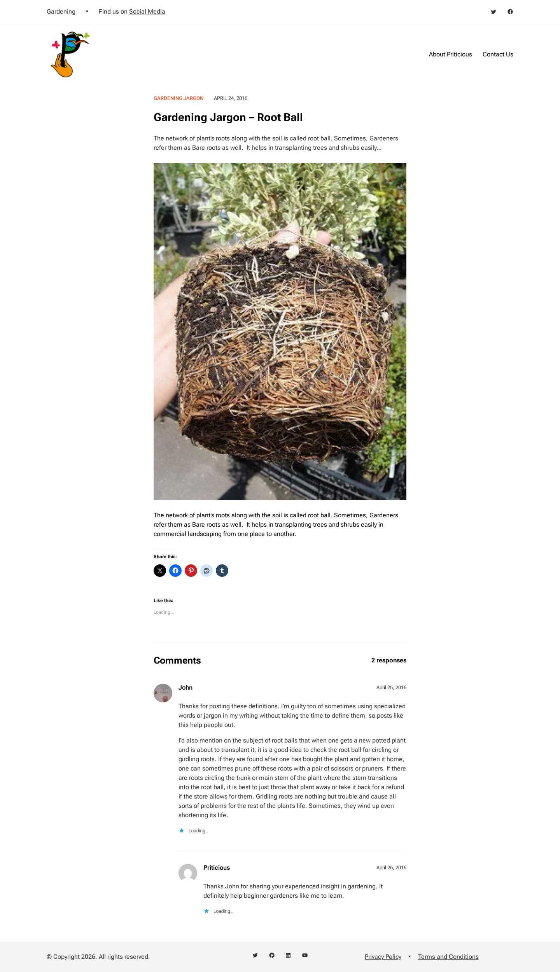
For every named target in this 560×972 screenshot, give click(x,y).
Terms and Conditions (448, 957)
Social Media (147, 11)
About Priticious (451, 54)
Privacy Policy (383, 957)
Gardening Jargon (178, 98)
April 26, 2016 (391, 868)
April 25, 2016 (391, 687)
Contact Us (498, 54)
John (185, 687)
